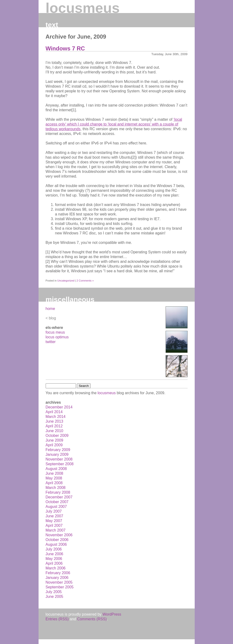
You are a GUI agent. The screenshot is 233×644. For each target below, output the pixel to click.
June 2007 (55, 516)
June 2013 (55, 421)
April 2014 (54, 412)
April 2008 (54, 483)
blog (52, 318)
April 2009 (54, 445)
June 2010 (55, 431)
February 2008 (58, 492)
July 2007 (54, 511)
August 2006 (56, 544)
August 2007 (56, 507)
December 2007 (59, 497)
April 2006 (54, 563)
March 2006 (56, 568)
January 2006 (57, 578)
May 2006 (54, 559)
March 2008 (56, 488)
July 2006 (54, 549)
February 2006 (58, 573)
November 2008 (59, 459)
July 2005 (54, 592)
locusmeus (83, 8)
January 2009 (57, 454)
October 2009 (57, 436)
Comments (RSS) (92, 619)
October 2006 (57, 540)
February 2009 (58, 450)
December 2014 (59, 407)
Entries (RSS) (57, 619)
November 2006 (59, 535)
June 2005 (55, 597)
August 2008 (56, 469)
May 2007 (54, 521)
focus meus (55, 332)
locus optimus (57, 337)
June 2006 (55, 554)
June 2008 (55, 473)
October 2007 (57, 502)
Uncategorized (66, 281)
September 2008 (60, 464)
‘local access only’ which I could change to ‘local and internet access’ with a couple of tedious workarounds (114, 124)
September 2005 (60, 587)
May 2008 (54, 478)
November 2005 (59, 582)
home (50, 309)
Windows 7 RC (65, 48)
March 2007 (56, 530)
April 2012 (54, 426)
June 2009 (55, 440)
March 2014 (56, 417)
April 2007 (54, 525)
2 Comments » (85, 281)
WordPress (112, 614)
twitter (51, 342)
